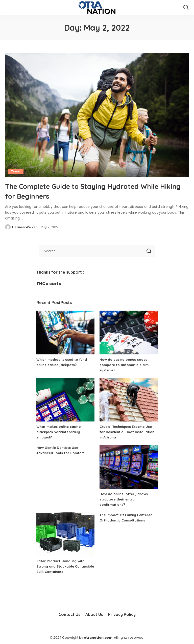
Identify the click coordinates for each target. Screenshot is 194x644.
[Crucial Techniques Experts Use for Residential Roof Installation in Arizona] (129, 400)
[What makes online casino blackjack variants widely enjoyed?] (65, 400)
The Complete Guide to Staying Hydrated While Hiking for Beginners (96, 191)
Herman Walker (25, 227)
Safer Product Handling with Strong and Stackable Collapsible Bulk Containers (62, 566)
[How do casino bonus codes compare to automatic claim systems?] (129, 333)
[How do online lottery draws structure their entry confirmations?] (129, 467)
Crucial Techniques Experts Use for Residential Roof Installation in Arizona (128, 432)
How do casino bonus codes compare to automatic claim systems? (125, 365)
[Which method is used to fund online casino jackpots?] (65, 333)
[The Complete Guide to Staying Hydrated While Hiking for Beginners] (97, 115)
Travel (16, 172)
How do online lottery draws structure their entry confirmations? (125, 499)
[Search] (186, 8)
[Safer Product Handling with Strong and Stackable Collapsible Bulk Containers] (65, 534)
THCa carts (49, 284)
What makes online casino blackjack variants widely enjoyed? (60, 432)
